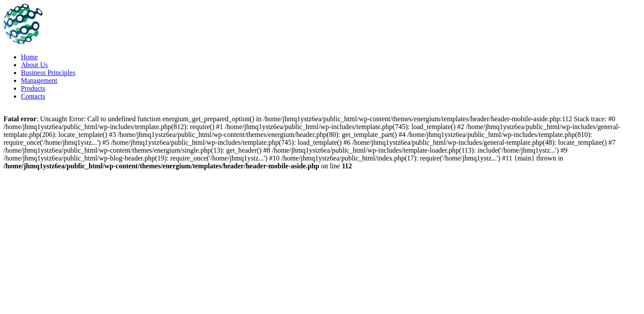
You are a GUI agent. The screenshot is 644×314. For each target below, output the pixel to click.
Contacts (33, 96)
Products (33, 88)
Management (39, 80)
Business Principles (48, 73)
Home (29, 57)
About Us (34, 65)
